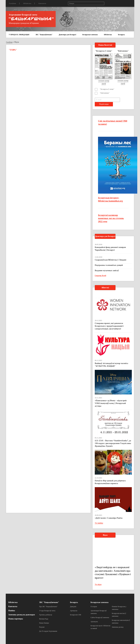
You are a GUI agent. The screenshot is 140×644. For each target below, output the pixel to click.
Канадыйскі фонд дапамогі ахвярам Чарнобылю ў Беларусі (110, 249)
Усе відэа (98, 584)
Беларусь (121, 35)
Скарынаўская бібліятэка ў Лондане (110, 260)
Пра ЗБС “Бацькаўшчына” (48, 607)
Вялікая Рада (44, 619)
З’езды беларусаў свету (47, 611)
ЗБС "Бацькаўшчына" (44, 35)
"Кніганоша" (105, 93)
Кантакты (42, 3)
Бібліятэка (27, 3)
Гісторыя (94, 607)
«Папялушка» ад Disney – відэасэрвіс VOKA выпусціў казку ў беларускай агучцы (111, 403)
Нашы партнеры (16, 619)
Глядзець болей (100, 276)
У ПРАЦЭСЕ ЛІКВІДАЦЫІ (19, 35)
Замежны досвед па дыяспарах (22, 615)
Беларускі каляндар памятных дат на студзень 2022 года (111, 218)
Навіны (12, 611)
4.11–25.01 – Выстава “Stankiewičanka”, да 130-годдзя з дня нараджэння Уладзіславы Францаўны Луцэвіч (113, 443)
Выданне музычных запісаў (107, 271)
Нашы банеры (44, 623)
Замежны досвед (118, 627)
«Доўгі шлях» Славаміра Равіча (109, 518)
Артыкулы (74, 611)
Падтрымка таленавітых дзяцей (109, 265)
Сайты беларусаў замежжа (100, 617)
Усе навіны (99, 523)
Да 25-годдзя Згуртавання (48, 631)
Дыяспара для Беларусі (67, 35)
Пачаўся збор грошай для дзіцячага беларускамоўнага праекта (110, 482)
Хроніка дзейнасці (46, 615)
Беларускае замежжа (90, 35)
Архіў (104, 83)
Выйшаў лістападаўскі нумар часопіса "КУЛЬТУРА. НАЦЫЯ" (111, 365)
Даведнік (73, 607)
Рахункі (42, 627)
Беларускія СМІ (76, 615)
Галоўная (13, 3)
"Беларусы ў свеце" (107, 89)
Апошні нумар (104, 81)
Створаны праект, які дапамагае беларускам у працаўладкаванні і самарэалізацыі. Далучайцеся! (109, 326)
